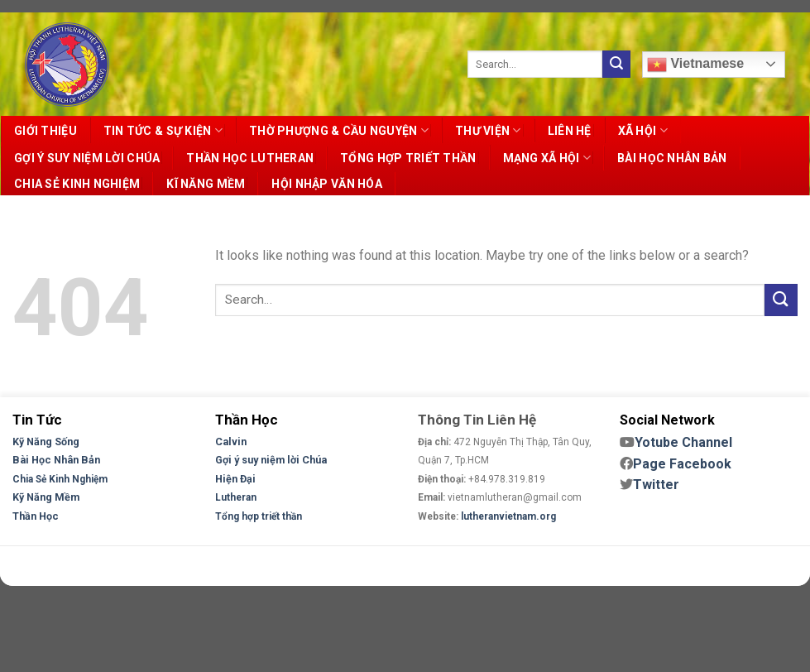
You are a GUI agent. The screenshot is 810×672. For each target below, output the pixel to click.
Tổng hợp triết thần (259, 516)
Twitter (656, 485)
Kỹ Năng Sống (46, 442)
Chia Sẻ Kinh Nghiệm (60, 479)
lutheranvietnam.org (508, 516)
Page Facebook (682, 464)
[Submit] (616, 65)
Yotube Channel (683, 442)
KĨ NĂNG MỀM (206, 184)
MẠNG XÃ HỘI (547, 158)
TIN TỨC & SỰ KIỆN (163, 130)
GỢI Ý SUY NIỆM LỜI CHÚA (87, 158)
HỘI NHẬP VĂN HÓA (326, 184)
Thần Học (36, 516)
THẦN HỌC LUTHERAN (250, 158)
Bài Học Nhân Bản (56, 460)
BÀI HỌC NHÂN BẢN (672, 158)
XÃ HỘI (643, 130)
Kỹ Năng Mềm (46, 497)
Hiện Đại (235, 479)
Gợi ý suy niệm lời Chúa (271, 460)
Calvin (231, 442)
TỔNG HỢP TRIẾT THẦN (408, 158)
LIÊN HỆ (570, 131)
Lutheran (236, 497)
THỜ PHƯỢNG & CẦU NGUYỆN (339, 130)
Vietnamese (695, 65)
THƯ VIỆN (488, 130)
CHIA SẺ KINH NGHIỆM (77, 184)
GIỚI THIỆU (46, 131)
